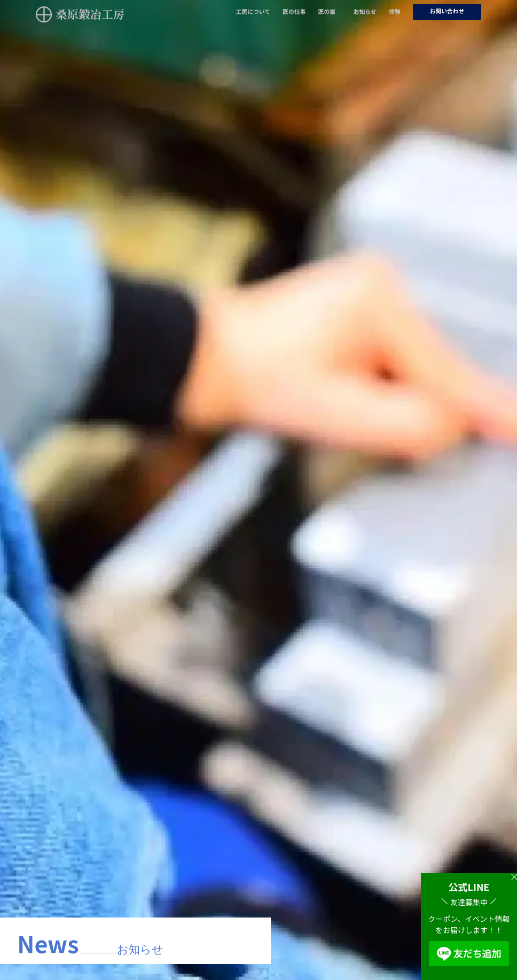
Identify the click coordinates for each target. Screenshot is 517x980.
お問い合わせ (447, 11)
